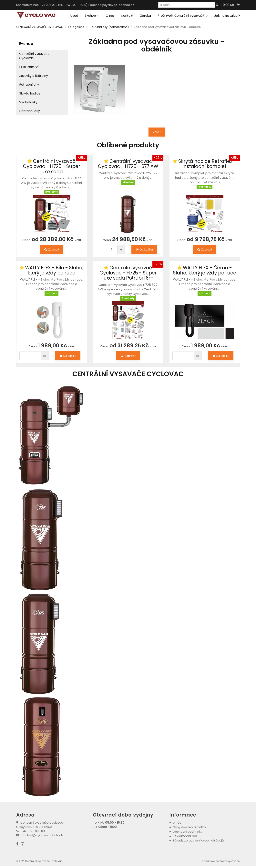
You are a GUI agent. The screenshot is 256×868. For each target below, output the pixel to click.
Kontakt (127, 16)
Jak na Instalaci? (227, 16)
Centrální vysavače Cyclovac (34, 56)
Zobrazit (52, 250)
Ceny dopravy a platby (189, 827)
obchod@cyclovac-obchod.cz (112, 5)
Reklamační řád (185, 836)
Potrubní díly (29, 85)
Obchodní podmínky (187, 832)
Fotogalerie (76, 27)
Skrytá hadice (30, 93)
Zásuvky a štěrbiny (34, 76)
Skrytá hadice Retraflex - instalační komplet (207, 164)
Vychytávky (28, 102)
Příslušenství (29, 67)
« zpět (157, 132)
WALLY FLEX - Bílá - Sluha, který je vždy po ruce (54, 270)
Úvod (74, 16)
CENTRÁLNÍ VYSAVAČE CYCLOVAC (40, 27)
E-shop (92, 16)
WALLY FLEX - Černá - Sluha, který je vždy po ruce (205, 270)
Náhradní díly (30, 111)
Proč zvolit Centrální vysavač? (183, 16)
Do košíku (144, 250)
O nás (110, 16)
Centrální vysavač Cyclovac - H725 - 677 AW (128, 164)
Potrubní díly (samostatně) (109, 27)
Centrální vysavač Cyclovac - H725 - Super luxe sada (51, 166)
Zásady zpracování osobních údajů (198, 840)
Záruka (146, 16)
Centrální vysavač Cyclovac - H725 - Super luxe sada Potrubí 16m (128, 273)
